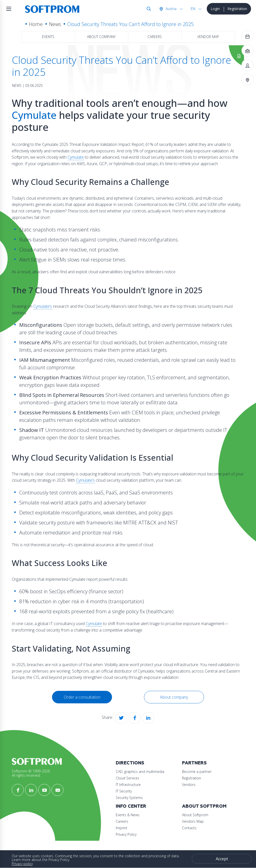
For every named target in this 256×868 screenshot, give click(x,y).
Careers (155, 37)
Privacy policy (22, 864)
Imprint (121, 828)
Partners (194, 763)
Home (36, 24)
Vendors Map (193, 821)
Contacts (189, 828)
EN (193, 9)
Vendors (189, 785)
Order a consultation (82, 697)
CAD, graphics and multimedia (140, 772)
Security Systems (129, 798)
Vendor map (208, 37)
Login (215, 9)
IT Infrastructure (128, 785)
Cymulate (34, 115)
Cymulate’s (43, 306)
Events (48, 37)
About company (101, 37)
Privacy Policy (126, 834)
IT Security (124, 791)
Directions (130, 763)
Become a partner (197, 772)
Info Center (131, 806)
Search (148, 9)
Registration (237, 9)
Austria (170, 9)
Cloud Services (127, 778)
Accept (222, 859)
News (55, 24)
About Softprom (204, 806)
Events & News (128, 815)
